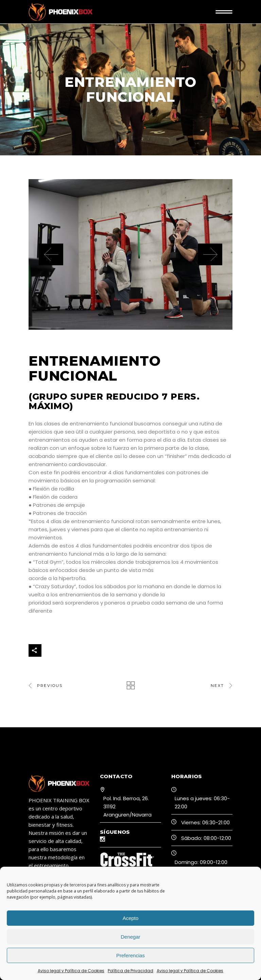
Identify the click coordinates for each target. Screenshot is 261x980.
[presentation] (51, 254)
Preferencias (130, 955)
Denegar (130, 937)
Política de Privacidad (130, 971)
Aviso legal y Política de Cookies (71, 971)
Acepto (131, 918)
